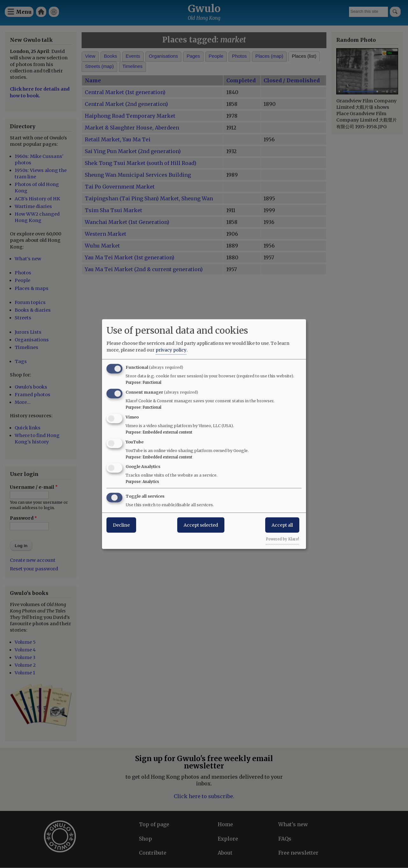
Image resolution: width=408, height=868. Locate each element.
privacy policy (171, 350)
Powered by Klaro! (282, 539)
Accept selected (201, 525)
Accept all (282, 525)
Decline (121, 525)
